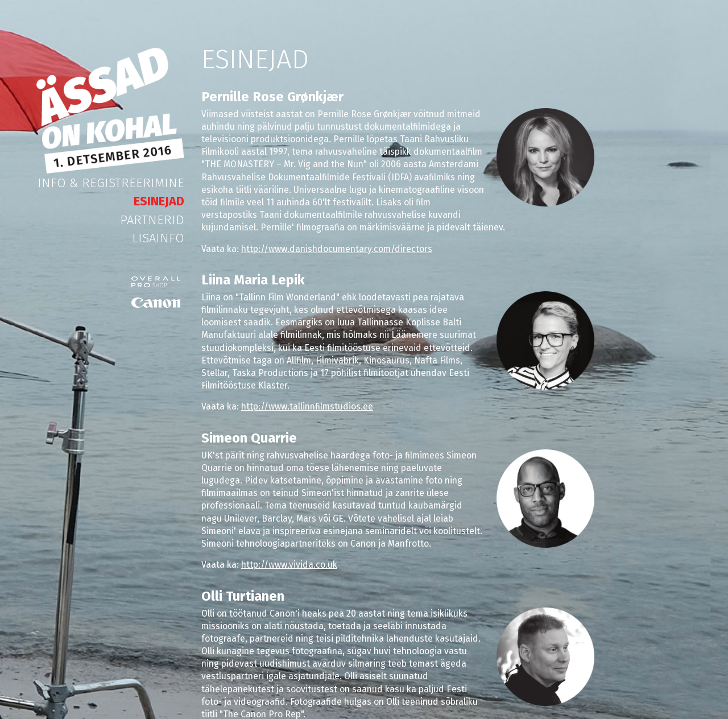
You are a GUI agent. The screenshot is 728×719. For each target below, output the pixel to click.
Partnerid (152, 220)
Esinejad (159, 201)
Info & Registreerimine (111, 183)
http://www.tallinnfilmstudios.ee (307, 406)
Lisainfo (158, 238)
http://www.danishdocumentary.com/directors (337, 249)
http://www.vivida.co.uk (289, 565)
